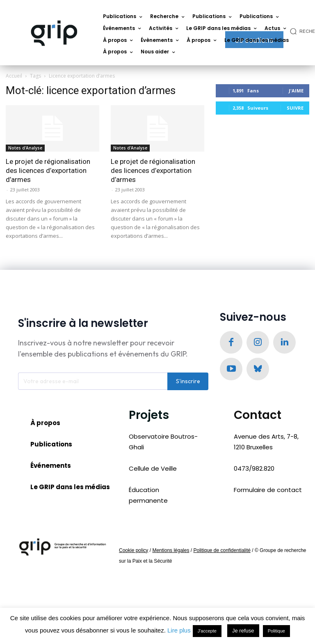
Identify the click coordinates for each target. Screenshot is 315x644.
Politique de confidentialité (222, 552)
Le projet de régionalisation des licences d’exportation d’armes (48, 170)
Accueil (14, 76)
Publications (51, 445)
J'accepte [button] (207, 631)
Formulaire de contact (268, 491)
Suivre (295, 108)
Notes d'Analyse (25, 148)
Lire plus (179, 630)
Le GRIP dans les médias (70, 489)
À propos (45, 424)
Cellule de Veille (153, 470)
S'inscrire (188, 382)
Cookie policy (134, 552)
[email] (93, 382)
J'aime (296, 91)
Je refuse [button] (243, 631)
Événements (51, 467)
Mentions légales (171, 552)
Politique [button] (276, 631)
